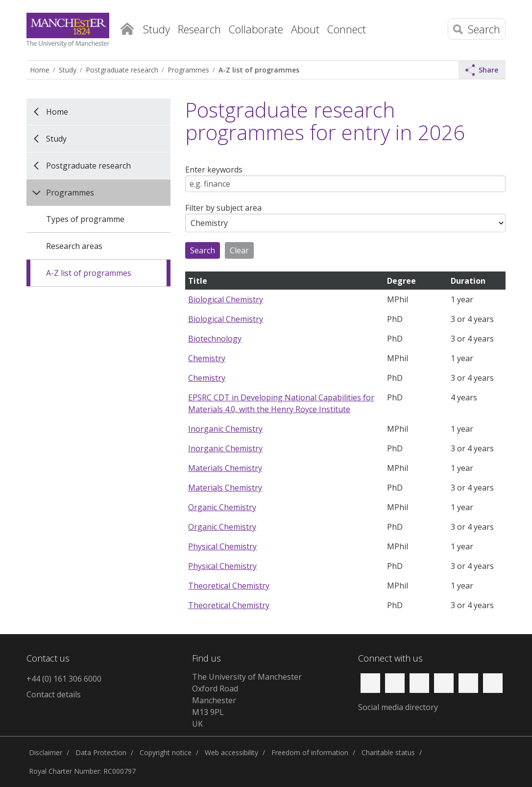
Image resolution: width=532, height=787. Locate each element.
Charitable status (388, 752)
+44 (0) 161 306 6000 (64, 679)
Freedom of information (310, 752)
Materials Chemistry (225, 468)
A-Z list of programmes (259, 70)
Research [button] (199, 29)
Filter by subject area (223, 208)
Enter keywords (214, 170)
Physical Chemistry (222, 546)
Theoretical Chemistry (229, 586)
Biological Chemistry (226, 299)
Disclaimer (46, 752)
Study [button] (157, 29)
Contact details (54, 694)
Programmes (188, 70)
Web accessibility (231, 752)
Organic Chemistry (222, 507)
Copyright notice (166, 752)
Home (127, 27)
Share (482, 70)
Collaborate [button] (256, 29)
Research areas (74, 246)
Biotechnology (215, 339)
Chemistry (207, 358)
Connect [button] (347, 29)
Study (68, 70)
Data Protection (101, 752)
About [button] (305, 29)
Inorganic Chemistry (225, 429)
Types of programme (85, 219)
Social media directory (398, 707)
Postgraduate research (122, 70)
